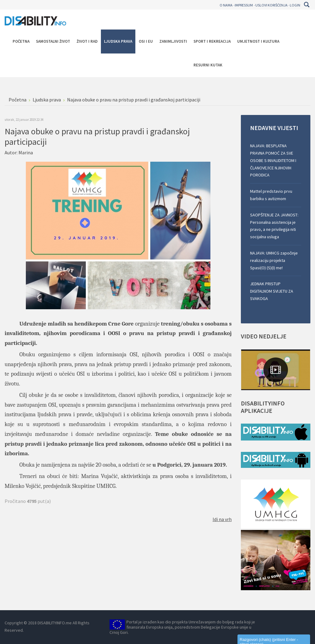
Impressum (244, 5)
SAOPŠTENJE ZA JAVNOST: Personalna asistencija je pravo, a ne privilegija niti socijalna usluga (274, 226)
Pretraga (307, 5)
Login (295, 5)
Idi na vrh (222, 519)
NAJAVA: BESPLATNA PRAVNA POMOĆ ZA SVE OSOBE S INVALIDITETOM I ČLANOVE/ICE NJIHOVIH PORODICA (273, 160)
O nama (226, 5)
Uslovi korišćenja (271, 5)
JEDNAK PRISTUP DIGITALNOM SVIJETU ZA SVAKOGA (272, 291)
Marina (26, 152)
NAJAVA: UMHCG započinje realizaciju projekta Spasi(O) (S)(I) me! (274, 260)
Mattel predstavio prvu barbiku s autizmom (271, 195)
